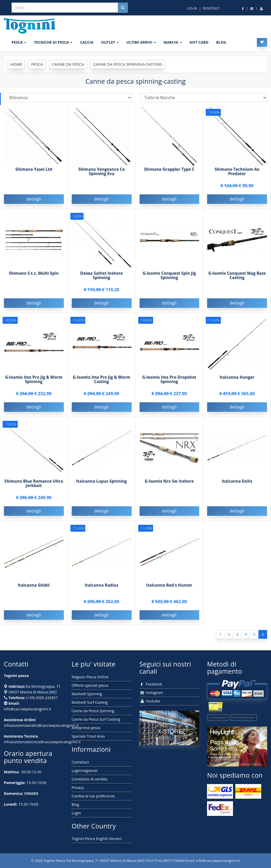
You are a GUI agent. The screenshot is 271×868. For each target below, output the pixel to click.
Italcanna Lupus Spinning (102, 486)
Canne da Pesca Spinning (93, 711)
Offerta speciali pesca (90, 685)
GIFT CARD (199, 42)
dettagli (34, 199)
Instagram (151, 693)
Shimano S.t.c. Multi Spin (34, 278)
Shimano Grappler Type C (169, 169)
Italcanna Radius (102, 590)
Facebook (151, 684)
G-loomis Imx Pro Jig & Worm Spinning (34, 384)
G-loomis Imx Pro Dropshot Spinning (169, 384)
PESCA (19, 42)
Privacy (78, 788)
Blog (75, 804)
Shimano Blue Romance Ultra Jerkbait (34, 488)
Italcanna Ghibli (34, 590)
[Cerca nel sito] (123, 8)
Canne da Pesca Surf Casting (96, 719)
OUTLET (110, 42)
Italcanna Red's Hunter (169, 590)
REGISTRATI (211, 8)
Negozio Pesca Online (90, 677)
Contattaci (80, 762)
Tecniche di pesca (53, 42)
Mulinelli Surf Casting (90, 702)
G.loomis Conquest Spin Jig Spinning (169, 280)
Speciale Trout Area (88, 736)
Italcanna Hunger (237, 382)
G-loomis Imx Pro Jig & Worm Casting (101, 384)
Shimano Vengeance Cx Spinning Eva (102, 171)
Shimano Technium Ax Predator (237, 171)
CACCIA (87, 42)
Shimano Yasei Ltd (34, 169)
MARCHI (173, 42)
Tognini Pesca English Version (97, 839)
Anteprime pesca (86, 728)
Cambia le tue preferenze (93, 796)
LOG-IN (192, 8)
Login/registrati (85, 771)
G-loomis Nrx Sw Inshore (169, 486)
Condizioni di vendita (90, 779)
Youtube (150, 701)
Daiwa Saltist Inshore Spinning (101, 280)
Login (76, 813)
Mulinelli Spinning (87, 694)
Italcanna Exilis (237, 486)
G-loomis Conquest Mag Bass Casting (237, 280)
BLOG (221, 42)
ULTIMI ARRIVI (141, 42)
